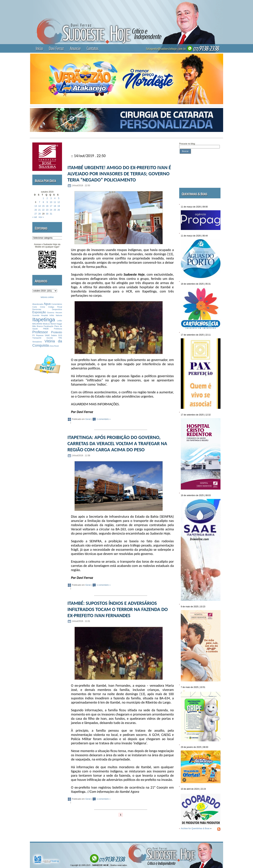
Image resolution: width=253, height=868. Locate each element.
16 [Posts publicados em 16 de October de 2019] (47, 206)
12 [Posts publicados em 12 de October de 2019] (59, 202)
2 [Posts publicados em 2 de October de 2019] (47, 198)
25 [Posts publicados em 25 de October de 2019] (55, 210)
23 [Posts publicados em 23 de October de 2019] (47, 210)
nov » (41, 217)
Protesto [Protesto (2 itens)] (57, 332)
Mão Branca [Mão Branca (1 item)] (38, 326)
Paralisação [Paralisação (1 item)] (48, 326)
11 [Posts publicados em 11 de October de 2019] (55, 202)
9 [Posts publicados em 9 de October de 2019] (47, 202)
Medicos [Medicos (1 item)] (46, 324)
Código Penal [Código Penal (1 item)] (55, 307)
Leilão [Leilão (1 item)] (60, 321)
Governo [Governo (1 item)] (51, 313)
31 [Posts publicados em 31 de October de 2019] (51, 214)
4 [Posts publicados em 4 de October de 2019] (55, 198)
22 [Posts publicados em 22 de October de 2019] (43, 210)
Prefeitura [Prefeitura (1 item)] (58, 329)
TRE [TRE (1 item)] (60, 338)
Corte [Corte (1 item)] (35, 307)
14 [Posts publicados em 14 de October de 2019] (39, 206)
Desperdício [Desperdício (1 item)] (57, 309)
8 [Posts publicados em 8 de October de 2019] (43, 202)
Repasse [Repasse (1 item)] (40, 335)
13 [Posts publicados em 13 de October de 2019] (36, 206)
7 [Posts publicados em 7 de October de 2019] (39, 202)
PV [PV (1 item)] (34, 335)
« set (35, 217)
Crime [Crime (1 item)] (43, 307)
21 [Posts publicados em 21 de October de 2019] (39, 210)
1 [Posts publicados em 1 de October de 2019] (43, 198)
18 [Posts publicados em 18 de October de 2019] (55, 206)
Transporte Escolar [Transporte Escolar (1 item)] (43, 338)
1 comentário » (104, 419)
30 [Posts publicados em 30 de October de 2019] (47, 214)
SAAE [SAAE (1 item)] (47, 335)
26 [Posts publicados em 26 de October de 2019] (59, 210)
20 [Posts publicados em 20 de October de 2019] (36, 210)
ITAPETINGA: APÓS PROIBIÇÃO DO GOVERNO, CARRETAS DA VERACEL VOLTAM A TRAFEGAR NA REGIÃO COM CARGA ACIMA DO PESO (117, 443)
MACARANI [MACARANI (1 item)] (37, 324)
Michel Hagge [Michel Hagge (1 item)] (56, 324)
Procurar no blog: (187, 144)
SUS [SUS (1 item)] (60, 335)
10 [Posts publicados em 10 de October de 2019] (51, 202)
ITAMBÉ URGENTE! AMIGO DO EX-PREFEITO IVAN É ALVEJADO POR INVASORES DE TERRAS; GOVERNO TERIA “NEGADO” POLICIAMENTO (119, 174)
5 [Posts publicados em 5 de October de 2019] (59, 198)
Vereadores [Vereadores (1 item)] (37, 342)
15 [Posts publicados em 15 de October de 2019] (43, 206)
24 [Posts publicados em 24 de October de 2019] (51, 210)
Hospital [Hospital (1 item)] (45, 315)
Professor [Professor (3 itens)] (40, 332)
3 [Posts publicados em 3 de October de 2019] (51, 198)
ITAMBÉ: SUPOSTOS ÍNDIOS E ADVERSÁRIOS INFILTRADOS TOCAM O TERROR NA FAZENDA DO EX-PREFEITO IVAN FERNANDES (118, 609)
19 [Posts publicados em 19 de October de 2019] (59, 206)
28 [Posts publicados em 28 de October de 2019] (39, 214)
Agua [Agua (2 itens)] (47, 304)
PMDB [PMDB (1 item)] (46, 329)
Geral (88, 419)
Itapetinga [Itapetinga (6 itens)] (44, 319)
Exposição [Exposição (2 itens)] (39, 312)
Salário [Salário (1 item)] (54, 335)
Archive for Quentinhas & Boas (195, 828)
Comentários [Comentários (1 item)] (57, 304)
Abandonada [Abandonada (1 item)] (38, 304)
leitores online (47, 297)
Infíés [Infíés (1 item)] (52, 315)
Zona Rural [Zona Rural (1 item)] (54, 346)
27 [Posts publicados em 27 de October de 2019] (36, 214)
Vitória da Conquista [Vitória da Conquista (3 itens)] (47, 343)
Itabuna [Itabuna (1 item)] (59, 315)
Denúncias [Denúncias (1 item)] (37, 309)
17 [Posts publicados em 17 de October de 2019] (51, 206)
